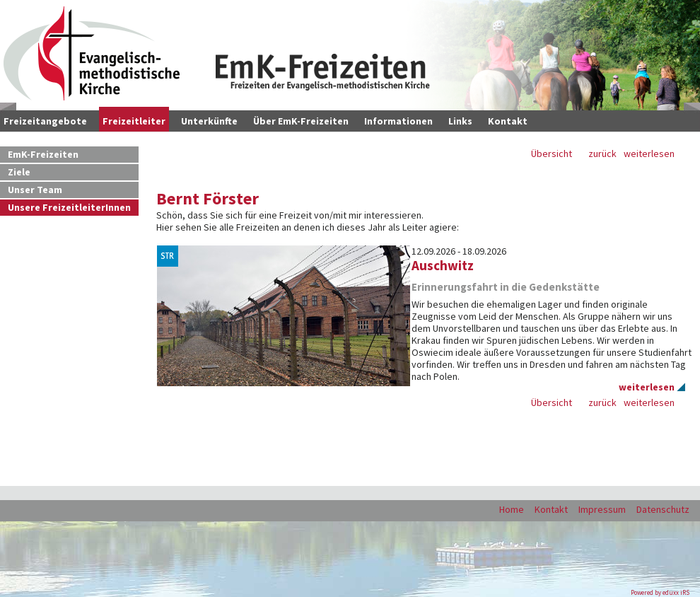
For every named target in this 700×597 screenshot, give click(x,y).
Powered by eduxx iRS (660, 592)
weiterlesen (649, 154)
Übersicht (552, 154)
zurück (602, 154)
